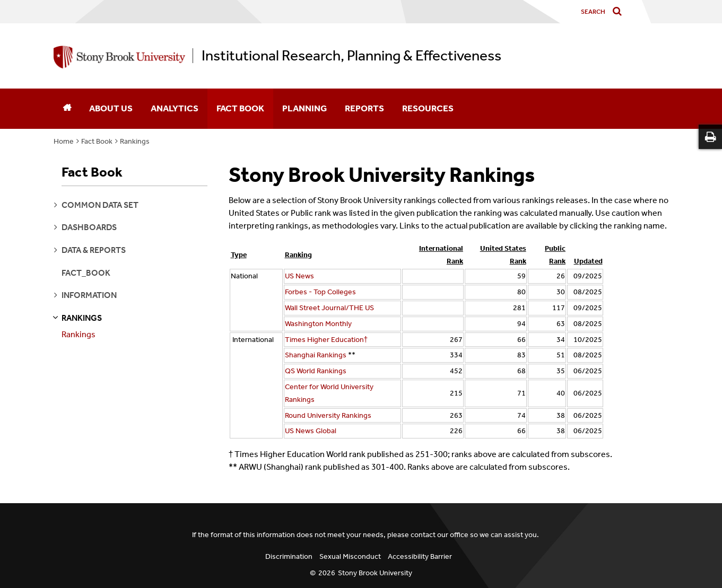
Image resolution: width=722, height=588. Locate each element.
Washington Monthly (318, 324)
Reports (364, 108)
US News (299, 276)
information (89, 295)
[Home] (67, 109)
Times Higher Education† (327, 340)
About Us (111, 108)
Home (64, 141)
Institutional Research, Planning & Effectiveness (351, 56)
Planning (305, 108)
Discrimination (289, 556)
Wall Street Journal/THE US (329, 308)
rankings (82, 318)
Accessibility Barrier (420, 556)
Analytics (175, 108)
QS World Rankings (316, 371)
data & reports (94, 250)
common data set (100, 205)
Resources (428, 108)
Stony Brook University (375, 573)
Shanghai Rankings (316, 355)
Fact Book (240, 108)
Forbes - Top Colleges (320, 292)
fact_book (86, 273)
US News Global (311, 431)
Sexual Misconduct (350, 556)
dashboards (89, 227)
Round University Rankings (328, 415)
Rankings (135, 141)
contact (423, 535)
